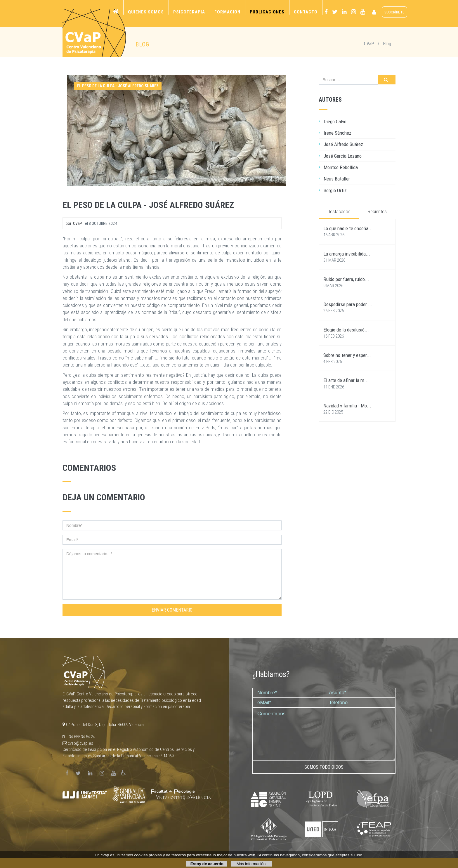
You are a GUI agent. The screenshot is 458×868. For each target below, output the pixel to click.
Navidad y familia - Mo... (347, 406)
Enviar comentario (172, 610)
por (74, 223)
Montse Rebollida (341, 167)
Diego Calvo (335, 121)
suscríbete (394, 12)
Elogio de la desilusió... (346, 330)
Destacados (339, 211)
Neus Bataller (337, 179)
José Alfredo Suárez (343, 144)
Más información (251, 864)
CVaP (369, 44)
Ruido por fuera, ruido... (346, 279)
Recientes (377, 211)
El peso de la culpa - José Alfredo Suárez (148, 205)
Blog (387, 44)
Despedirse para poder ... (348, 304)
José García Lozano (343, 156)
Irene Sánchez (338, 133)
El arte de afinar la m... (346, 380)
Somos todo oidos (324, 767)
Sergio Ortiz (335, 190)
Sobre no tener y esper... (347, 355)
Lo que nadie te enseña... (348, 228)
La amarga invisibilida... (347, 254)
